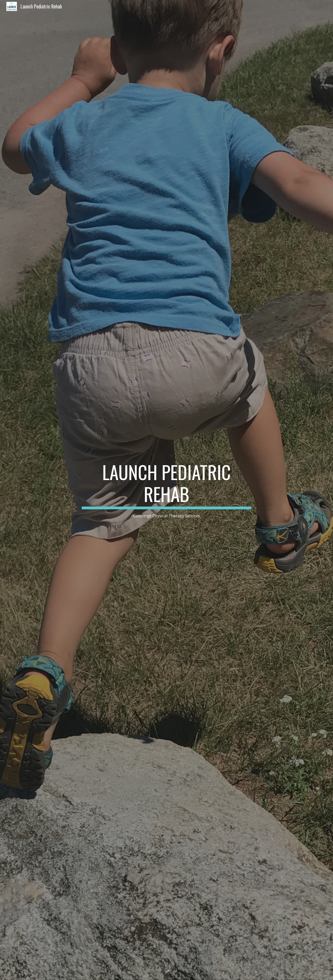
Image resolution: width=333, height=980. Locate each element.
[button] (167, 972)
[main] (167, 490)
